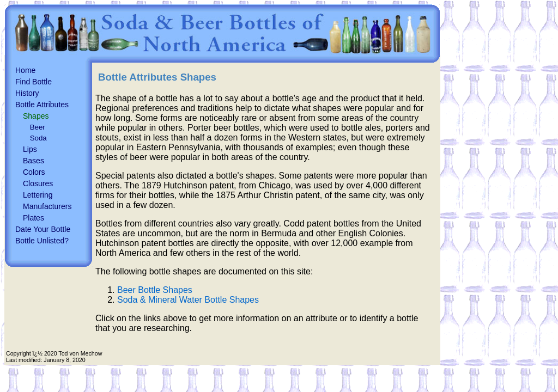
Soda (38, 138)
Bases (34, 161)
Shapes (36, 116)
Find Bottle (34, 82)
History (27, 93)
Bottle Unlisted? (42, 241)
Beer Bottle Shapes (155, 290)
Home (25, 70)
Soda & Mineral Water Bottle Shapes (188, 300)
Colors (34, 172)
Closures (38, 183)
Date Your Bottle (43, 229)
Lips (30, 149)
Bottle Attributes (42, 105)
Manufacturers (47, 206)
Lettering (38, 195)
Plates (34, 218)
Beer (38, 127)
